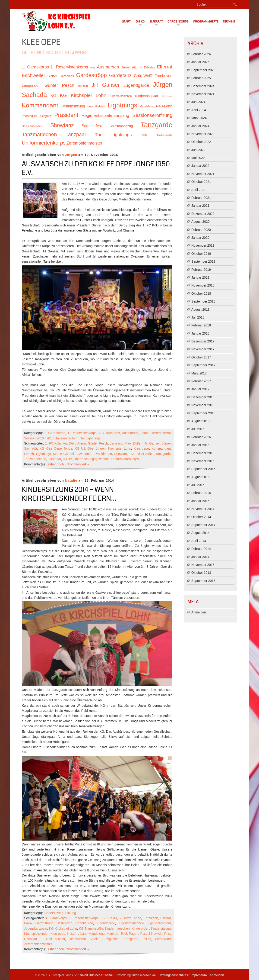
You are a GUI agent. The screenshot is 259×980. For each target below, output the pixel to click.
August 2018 (201, 309)
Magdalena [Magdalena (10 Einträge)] (147, 106)
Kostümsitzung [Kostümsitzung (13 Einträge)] (73, 106)
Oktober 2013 (201, 573)
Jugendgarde (106, 923)
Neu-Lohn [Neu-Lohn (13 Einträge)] (164, 106)
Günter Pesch (98, 443)
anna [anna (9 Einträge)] (92, 68)
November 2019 (203, 245)
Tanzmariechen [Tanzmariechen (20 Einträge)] (39, 134)
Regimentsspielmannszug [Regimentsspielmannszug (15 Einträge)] (105, 116)
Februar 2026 (201, 54)
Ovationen (85, 454)
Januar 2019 (200, 277)
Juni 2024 (198, 102)
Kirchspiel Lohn (120, 448)
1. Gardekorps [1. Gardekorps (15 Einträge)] (35, 67)
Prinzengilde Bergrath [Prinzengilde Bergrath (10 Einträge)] (36, 116)
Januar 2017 (200, 389)
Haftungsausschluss (173, 975)
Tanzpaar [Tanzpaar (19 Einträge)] (76, 134)
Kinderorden (140, 928)
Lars (83, 934)
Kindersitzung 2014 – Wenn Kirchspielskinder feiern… (69, 494)
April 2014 (199, 541)
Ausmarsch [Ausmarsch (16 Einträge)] (108, 67)
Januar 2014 (200, 557)
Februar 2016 (201, 437)
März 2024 (199, 118)
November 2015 (203, 461)
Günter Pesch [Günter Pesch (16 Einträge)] (59, 85)
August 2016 (201, 421)
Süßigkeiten (111, 939)
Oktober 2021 (201, 182)
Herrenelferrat (161, 433)
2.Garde (126, 918)
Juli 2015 (198, 485)
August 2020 (201, 222)
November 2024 (203, 94)
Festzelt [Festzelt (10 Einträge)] (52, 76)
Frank (28, 923)
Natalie (71, 480)
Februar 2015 (201, 493)
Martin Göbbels (64, 454)
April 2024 (199, 110)
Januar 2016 (200, 445)
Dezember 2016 (203, 397)
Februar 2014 (201, 549)
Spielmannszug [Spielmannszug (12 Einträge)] (121, 126)
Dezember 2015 (203, 453)
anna (137, 918)
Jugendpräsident (159, 923)
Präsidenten (103, 454)
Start (126, 22)
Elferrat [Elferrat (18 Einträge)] (165, 67)
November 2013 (203, 565)
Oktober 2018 (201, 293)
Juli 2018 (198, 317)
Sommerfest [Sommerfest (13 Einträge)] (92, 126)
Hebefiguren (84, 923)
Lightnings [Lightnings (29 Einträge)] (122, 105)
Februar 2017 (201, 381)
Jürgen (71, 155)
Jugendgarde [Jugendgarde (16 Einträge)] (136, 85)
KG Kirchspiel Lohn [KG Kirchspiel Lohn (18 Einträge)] (83, 95)
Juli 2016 (198, 429)
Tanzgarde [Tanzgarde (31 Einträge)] (156, 125)
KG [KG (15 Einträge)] (53, 96)
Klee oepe (141, 448)
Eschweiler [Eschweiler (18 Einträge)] (33, 75)
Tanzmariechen (66, 438)
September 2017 (203, 365)
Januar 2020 (200, 238)
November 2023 (203, 134)
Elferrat (156, 22)
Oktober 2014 (201, 517)
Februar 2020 (201, 230)
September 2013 (203, 581)
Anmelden (199, 612)
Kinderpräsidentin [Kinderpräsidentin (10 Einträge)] (121, 96)
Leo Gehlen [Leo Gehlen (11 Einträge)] (96, 106)
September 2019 (203, 261)
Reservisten (77, 939)
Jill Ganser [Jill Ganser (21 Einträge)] (106, 85)
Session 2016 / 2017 (39, 438)
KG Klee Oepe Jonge (56, 448)
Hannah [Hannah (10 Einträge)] (83, 86)
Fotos (144, 433)
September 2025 (203, 70)
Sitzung (71, 913)
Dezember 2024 (203, 86)
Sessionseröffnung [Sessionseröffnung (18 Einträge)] (152, 115)
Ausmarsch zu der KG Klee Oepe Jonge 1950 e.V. (96, 168)
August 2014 (201, 533)
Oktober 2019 (201, 254)
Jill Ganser (152, 443)
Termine (229, 22)
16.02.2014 (109, 918)
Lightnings (44, 454)
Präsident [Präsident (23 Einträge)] (66, 115)
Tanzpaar (54, 459)
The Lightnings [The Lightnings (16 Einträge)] (113, 135)
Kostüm (73, 934)
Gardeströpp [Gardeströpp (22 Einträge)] (92, 75)
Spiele (94, 939)
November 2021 (203, 174)
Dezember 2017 (203, 341)
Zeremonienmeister (38, 944)
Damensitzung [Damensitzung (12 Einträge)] (131, 67)
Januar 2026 (200, 62)
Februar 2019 (201, 270)
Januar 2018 (200, 333)
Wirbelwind (163, 939)
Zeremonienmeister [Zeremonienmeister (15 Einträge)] (84, 143)
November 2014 (203, 509)
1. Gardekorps (55, 433)
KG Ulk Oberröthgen (90, 448)
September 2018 (203, 301)
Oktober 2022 (201, 142)
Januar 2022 (200, 166)
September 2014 (203, 525)
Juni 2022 (198, 150)
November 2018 (203, 285)
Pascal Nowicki (151, 934)
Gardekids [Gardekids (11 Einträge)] (67, 76)
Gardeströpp (44, 923)
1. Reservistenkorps (82, 433)
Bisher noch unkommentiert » (68, 464)
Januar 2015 (200, 501)
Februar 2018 (201, 325)
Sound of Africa (142, 454)
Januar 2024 (200, 126)
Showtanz (121, 454)
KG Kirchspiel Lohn (63, 928)
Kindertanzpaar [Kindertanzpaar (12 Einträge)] (147, 96)
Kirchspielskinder (36, 934)
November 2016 (203, 405)
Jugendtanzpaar (36, 928)
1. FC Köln (53, 443)
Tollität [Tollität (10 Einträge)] (144, 135)
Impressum (199, 975)
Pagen (133, 934)
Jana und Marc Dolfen (126, 443)
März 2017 (199, 373)
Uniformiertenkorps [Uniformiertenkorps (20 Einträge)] (44, 143)
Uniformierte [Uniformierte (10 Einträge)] (165, 135)
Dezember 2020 (203, 214)
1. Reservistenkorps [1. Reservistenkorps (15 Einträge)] (69, 67)
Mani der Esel (117, 934)
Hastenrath (64, 923)
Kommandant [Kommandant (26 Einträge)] (40, 105)
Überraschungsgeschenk (92, 459)
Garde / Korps (178, 22)
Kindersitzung (54, 913)
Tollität (147, 939)
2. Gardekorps (109, 433)
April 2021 (199, 190)
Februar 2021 (201, 198)
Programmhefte (206, 22)
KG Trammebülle (91, 928)
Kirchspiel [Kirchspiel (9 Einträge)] (167, 96)
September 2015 (203, 469)
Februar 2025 (201, 78)
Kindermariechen (117, 928)
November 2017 (203, 349)
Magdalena (96, 934)
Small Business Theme (96, 975)
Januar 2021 (200, 206)
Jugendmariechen (131, 923)
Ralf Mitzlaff (55, 939)
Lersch (29, 454)
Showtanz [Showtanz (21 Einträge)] (62, 125)
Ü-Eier (67, 459)
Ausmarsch (130, 433)
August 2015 (201, 477)
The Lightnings (90, 438)
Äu (65, 443)
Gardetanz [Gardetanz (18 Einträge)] (120, 75)
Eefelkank (151, 918)
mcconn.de (148, 975)
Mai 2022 (198, 158)
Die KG (140, 22)
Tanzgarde (163, 454)
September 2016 (203, 413)
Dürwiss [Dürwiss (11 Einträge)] (149, 67)
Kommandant (161, 448)
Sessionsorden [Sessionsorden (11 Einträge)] (32, 126)
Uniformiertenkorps (125, 459)
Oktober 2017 (201, 357)
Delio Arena (77, 443)
